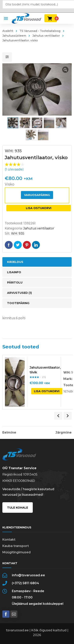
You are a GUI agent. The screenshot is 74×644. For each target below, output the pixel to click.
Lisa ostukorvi (39, 208)
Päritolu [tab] (15, 283)
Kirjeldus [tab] (15, 262)
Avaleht (8, 31)
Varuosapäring (37, 195)
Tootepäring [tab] (18, 303)
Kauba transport (16, 546)
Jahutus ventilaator (46, 36)
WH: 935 (18, 234)
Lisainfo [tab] (14, 272)
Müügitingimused (16, 552)
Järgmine (64, 433)
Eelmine (9, 433)
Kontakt (9, 540)
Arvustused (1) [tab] (19, 293)
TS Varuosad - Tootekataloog (40, 31)
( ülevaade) (14, 169)
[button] (65, 70)
